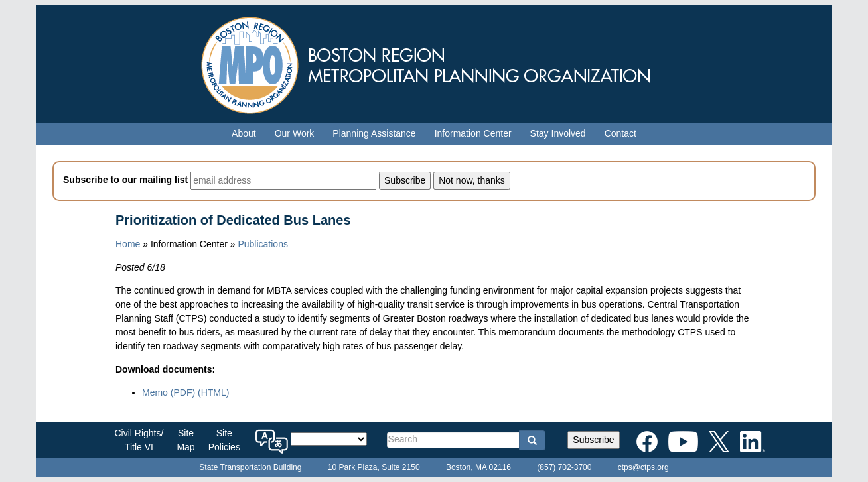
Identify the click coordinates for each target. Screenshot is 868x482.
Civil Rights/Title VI (139, 440)
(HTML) (213, 392)
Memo (169, 392)
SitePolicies (224, 440)
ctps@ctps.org (643, 467)
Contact (620, 133)
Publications (263, 244)
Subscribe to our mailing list (125, 180)
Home (128, 244)
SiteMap (185, 440)
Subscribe (593, 440)
